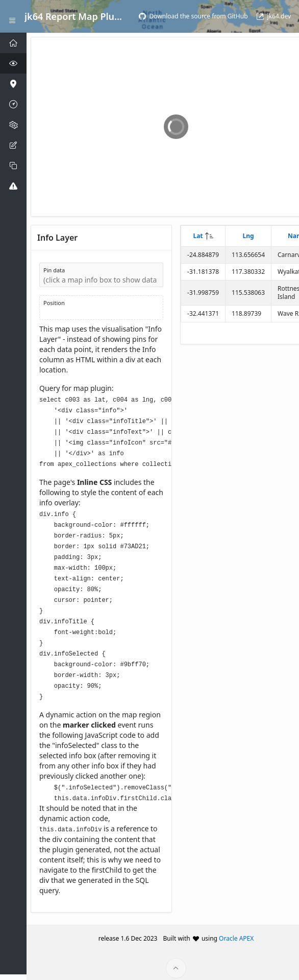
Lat (198, 236)
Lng (248, 236)
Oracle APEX (236, 932)
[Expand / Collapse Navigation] (12, 16)
